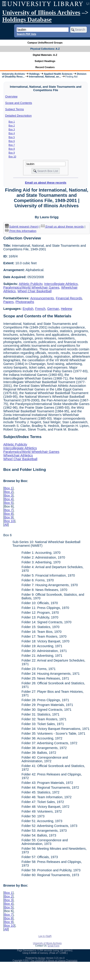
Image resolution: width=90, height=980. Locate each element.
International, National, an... (45, 77)
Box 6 (12, 141)
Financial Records (69, 298)
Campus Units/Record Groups (45, 43)
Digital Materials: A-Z (45, 55)
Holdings (34, 74)
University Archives (13, 74)
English (28, 309)
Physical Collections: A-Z (45, 49)
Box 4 (12, 133)
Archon (42, 958)
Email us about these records (46, 183)
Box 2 (12, 126)
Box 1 (12, 122)
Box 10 (12, 156)
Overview (11, 96)
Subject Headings (45, 61)
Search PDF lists (26, 34)
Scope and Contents (19, 103)
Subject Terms (15, 109)
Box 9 (12, 153)
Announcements (42, 298)
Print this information (21, 231)
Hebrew (67, 309)
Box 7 (12, 145)
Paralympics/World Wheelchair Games (31, 287)
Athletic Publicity (31, 284)
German (53, 309)
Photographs (25, 302)
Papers (8, 302)
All (6, 525)
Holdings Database (27, 20)
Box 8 (12, 149)
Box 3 (12, 129)
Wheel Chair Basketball (35, 291)
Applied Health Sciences (58, 74)
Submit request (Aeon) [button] (22, 227)
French (40, 309)
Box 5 (12, 137)
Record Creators (45, 67)
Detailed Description (18, 116)
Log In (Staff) (45, 936)
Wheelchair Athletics (18, 455)
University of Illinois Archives (41, 13)
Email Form (53, 946)
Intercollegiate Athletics (61, 284)
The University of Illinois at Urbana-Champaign (54, 961)
